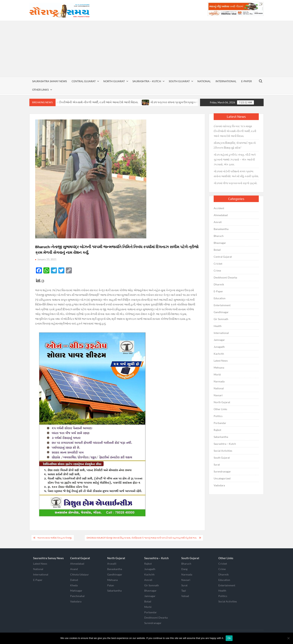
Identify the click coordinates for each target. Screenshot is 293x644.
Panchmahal (77, 596)
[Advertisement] (146, 49)
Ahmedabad (221, 215)
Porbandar (220, 423)
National (204, 81)
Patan (111, 585)
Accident (219, 208)
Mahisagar (76, 591)
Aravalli (112, 564)
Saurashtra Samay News (49, 81)
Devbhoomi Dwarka (225, 277)
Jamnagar (219, 340)
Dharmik (219, 284)
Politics (218, 416)
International (226, 81)
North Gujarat (114, 81)
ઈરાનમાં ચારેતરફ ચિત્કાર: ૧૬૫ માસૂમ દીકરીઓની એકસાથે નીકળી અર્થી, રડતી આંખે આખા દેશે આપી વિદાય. (82, 102)
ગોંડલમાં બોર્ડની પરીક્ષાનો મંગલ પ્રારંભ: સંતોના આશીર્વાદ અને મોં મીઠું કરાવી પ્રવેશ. (236, 174)
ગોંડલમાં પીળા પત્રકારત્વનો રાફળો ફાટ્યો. (235, 183)
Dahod (74, 580)
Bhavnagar (220, 243)
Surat (217, 465)
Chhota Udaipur (80, 574)
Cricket (218, 264)
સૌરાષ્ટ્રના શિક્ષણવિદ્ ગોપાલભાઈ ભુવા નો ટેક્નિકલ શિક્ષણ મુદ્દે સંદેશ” (235, 145)
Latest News (221, 361)
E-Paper (247, 81)
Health (218, 326)
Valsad (185, 596)
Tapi (184, 591)
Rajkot (217, 430)
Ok (229, 638)
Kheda (74, 585)
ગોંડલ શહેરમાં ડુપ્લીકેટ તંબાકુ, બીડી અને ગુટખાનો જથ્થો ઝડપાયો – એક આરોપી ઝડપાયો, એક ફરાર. (235, 159)
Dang (184, 569)
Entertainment (222, 305)
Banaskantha (221, 229)
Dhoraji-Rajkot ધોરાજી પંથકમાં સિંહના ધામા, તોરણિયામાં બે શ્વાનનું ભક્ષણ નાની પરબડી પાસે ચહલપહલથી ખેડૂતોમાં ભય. (142, 538)
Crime (217, 271)
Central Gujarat (84, 81)
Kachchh (219, 354)
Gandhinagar (221, 312)
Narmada (219, 381)
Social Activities (223, 451)
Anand (74, 569)
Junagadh (219, 347)
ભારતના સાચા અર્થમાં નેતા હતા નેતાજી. (55, 538)
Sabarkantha (221, 437)
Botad (217, 250)
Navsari (218, 395)
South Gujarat (179, 81)
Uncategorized (222, 478)
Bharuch (219, 236)
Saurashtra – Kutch (147, 81)
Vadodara (219, 485)
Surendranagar (222, 471)
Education (220, 298)
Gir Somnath (221, 319)
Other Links (40, 90)
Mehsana (219, 368)
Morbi (217, 374)
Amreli (218, 222)
